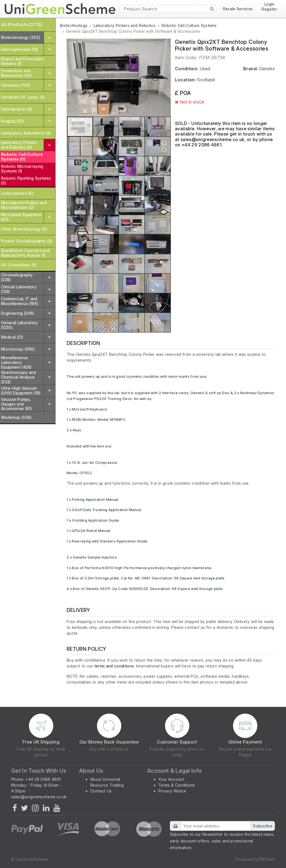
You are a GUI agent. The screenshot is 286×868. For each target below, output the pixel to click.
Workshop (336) (16, 417)
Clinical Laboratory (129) (19, 289)
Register (269, 9)
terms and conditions (114, 666)
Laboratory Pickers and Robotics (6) (19, 145)
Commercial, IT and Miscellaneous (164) (20, 301)
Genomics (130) (16, 85)
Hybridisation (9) (17, 109)
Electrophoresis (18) (20, 49)
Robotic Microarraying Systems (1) (22, 169)
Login (269, 4)
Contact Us (101, 791)
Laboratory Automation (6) (26, 133)
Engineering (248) (17, 313)
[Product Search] (168, 9)
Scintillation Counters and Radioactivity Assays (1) (25, 253)
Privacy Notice (172, 791)
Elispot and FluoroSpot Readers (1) (23, 61)
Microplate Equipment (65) (21, 217)
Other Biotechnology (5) (24, 229)
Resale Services (238, 9)
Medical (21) (12, 337)
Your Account (171, 779)
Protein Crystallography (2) (27, 241)
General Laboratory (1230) (20, 325)
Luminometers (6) (17, 193)
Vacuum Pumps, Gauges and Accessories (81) (16, 404)
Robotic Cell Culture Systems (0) (22, 157)
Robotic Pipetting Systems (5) (26, 181)
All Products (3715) (22, 24)
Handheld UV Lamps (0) (23, 97)
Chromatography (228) (17, 277)
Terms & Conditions (177, 785)
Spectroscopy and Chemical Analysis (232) (18, 377)
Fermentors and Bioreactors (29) (16, 73)
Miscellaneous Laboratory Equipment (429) (16, 362)
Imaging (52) (12, 121)
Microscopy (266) (18, 349)
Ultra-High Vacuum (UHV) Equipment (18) (21, 391)
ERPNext (267, 859)
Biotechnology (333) (21, 37)
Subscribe (263, 826)
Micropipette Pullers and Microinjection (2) (24, 205)
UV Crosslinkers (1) (19, 265)
